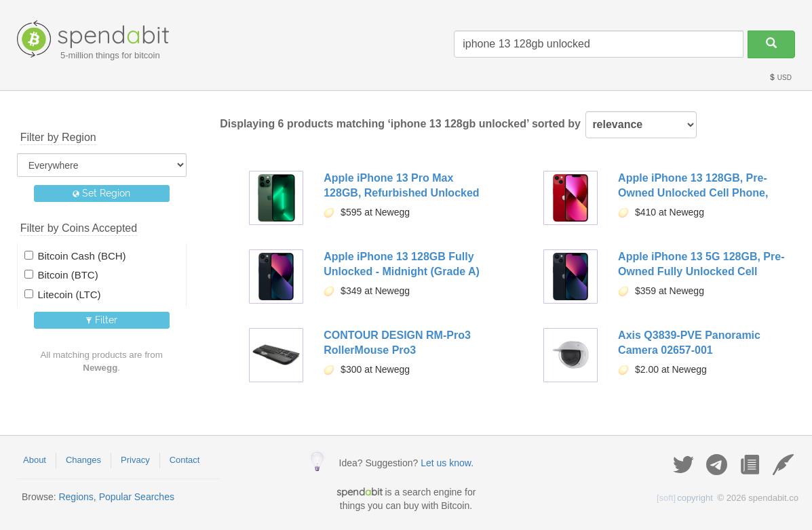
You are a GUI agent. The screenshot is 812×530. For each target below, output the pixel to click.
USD (780, 78)
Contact (185, 460)
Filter (101, 320)
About (35, 460)
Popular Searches (137, 497)
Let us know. (447, 463)
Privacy (135, 460)
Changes (83, 460)
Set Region (101, 193)
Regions (76, 497)
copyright (685, 498)
